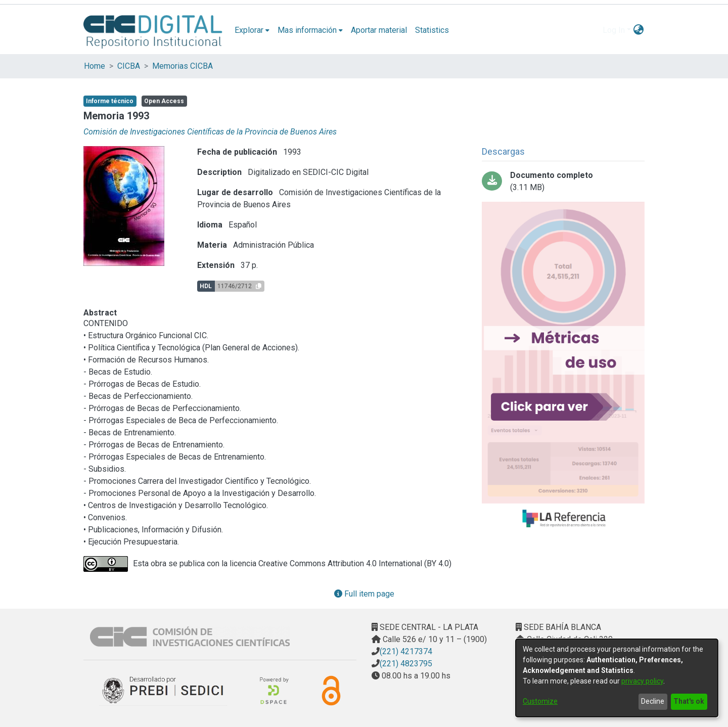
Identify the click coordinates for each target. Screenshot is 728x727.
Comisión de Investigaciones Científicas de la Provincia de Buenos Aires (210, 132)
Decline (653, 701)
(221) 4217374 (406, 651)
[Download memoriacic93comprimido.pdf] (563, 181)
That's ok (689, 701)
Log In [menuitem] (614, 30)
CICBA (129, 66)
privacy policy (642, 681)
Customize (540, 701)
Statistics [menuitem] (432, 30)
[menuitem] (252, 30)
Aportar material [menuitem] (379, 30)
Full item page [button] (364, 594)
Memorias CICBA (183, 66)
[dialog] (617, 678)
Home (95, 66)
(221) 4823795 (406, 664)
